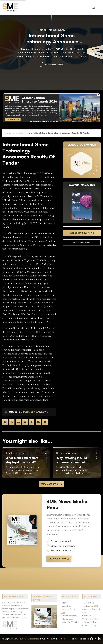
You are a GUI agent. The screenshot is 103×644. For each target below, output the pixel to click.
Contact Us (89, 603)
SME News (19, 639)
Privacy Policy (90, 622)
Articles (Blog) (69, 609)
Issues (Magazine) (70, 616)
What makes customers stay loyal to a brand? (22, 460)
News (44, 412)
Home (8, 133)
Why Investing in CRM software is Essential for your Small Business (73, 460)
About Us (67, 606)
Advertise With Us (70, 622)
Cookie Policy (90, 625)
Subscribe (88, 606)
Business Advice (46, 456)
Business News (32, 412)
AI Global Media (33, 639)
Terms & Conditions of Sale (90, 617)
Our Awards (68, 619)
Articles (19, 133)
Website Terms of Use (91, 611)
